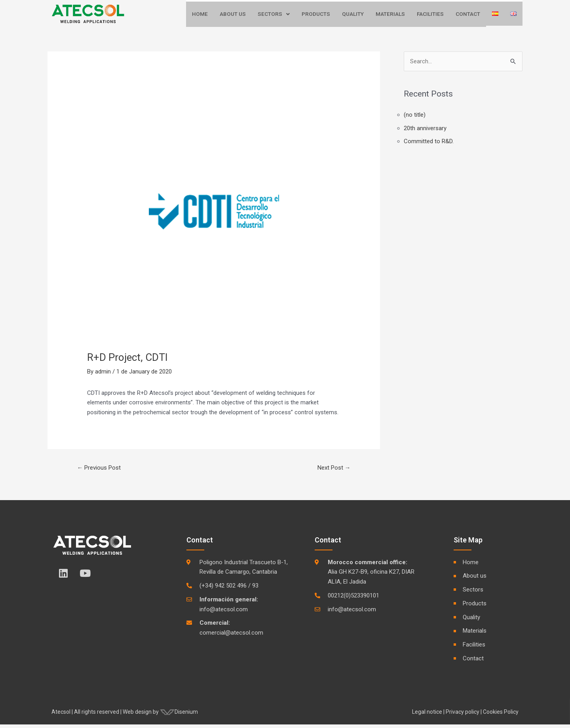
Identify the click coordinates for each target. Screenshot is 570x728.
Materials (390, 16)
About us (232, 16)
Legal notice (427, 715)
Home (199, 16)
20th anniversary (425, 131)
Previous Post (99, 471)
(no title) (415, 118)
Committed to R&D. (429, 145)
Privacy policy (463, 715)
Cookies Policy (501, 715)
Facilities (430, 16)
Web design (137, 715)
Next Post (334, 471)
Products (315, 16)
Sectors (273, 16)
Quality (352, 16)
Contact (468, 16)
